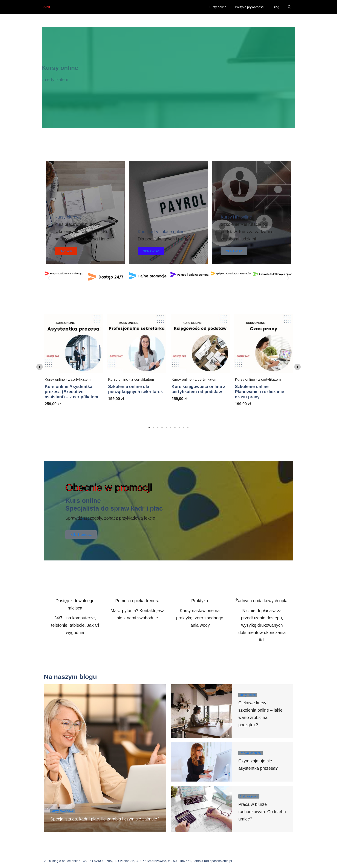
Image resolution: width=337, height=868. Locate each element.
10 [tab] (188, 427)
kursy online (248, 695)
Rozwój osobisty (250, 753)
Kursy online (218, 7)
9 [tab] (184, 427)
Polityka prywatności (250, 7)
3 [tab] (158, 427)
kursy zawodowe (63, 811)
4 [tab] (162, 427)
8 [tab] (179, 427)
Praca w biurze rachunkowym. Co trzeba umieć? (262, 812)
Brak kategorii (249, 796)
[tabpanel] (73, 366)
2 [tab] (153, 427)
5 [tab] (166, 427)
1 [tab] (149, 427)
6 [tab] (171, 427)
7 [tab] (175, 427)
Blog (276, 7)
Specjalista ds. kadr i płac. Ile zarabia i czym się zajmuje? (105, 819)
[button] (289, 7)
